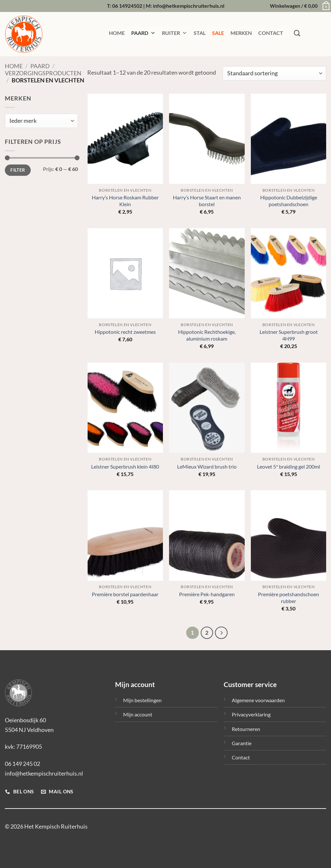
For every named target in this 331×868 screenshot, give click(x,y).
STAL (200, 33)
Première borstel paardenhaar (125, 594)
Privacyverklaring (251, 714)
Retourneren (246, 729)
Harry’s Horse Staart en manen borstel (207, 201)
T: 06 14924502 (125, 6)
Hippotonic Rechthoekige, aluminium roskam (207, 335)
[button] (298, 6)
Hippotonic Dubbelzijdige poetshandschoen (289, 201)
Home (14, 66)
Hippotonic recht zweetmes (125, 332)
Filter (18, 170)
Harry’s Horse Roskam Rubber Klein (125, 201)
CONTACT (271, 33)
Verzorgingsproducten (43, 73)
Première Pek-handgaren (207, 594)
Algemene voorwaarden (258, 700)
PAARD (143, 33)
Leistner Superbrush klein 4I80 (125, 466)
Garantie (242, 743)
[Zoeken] (297, 33)
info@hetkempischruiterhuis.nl (44, 773)
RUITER (175, 33)
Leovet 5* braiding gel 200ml (288, 466)
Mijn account (138, 714)
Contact (241, 757)
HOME (117, 33)
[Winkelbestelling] (274, 73)
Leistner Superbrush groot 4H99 (289, 335)
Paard (40, 66)
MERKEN (241, 33)
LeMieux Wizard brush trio (207, 466)
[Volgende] (221, 633)
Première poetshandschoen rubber (288, 598)
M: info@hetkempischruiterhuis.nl (185, 6)
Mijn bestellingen (142, 700)
